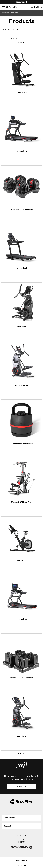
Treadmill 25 (21, 151)
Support (7, 826)
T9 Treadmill (21, 268)
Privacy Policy (21, 861)
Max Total (21, 327)
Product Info (9, 818)
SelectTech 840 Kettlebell (22, 444)
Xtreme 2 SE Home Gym (21, 502)
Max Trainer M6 (21, 385)
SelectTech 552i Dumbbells (22, 210)
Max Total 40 (21, 736)
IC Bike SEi (22, 561)
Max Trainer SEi (21, 93)
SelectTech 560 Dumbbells (22, 678)
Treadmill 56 (21, 619)
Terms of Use (21, 866)
